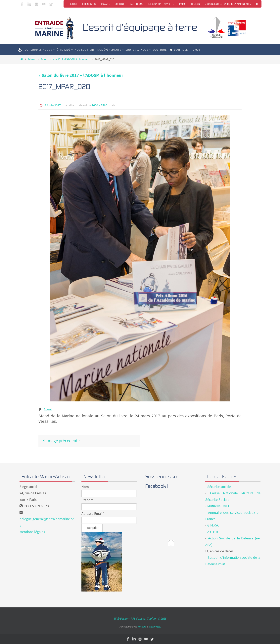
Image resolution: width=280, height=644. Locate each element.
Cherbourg (89, 4)
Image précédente (60, 441)
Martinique (136, 4)
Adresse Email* (93, 513)
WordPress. (155, 627)
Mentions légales (32, 532)
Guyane (105, 4)
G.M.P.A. (213, 525)
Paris (182, 4)
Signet (48, 409)
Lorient (120, 4)
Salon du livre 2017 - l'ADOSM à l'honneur (65, 59)
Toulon (195, 4)
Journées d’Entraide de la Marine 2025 (228, 4)
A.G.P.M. (213, 532)
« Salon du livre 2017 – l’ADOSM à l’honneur (81, 75)
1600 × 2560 (99, 105)
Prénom (87, 500)
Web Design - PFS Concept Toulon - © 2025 (140, 618)
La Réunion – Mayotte (161, 4)
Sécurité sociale (219, 487)
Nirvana (142, 627)
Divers (32, 59)
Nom (85, 487)
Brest (73, 4)
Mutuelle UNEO (219, 506)
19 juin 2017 (53, 105)
